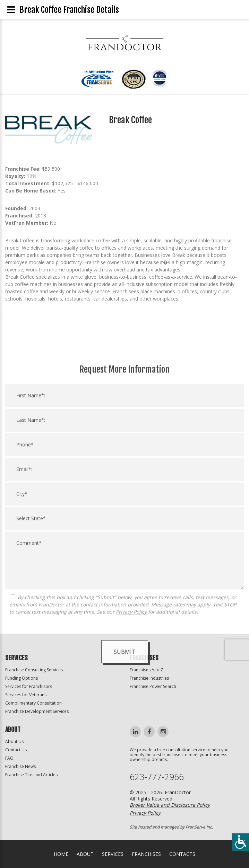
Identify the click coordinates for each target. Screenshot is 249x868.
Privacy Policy (131, 747)
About (85, 854)
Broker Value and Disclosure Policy (170, 805)
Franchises (146, 854)
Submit (125, 787)
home (61, 854)
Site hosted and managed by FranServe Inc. (171, 827)
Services (113, 854)
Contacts (182, 854)
